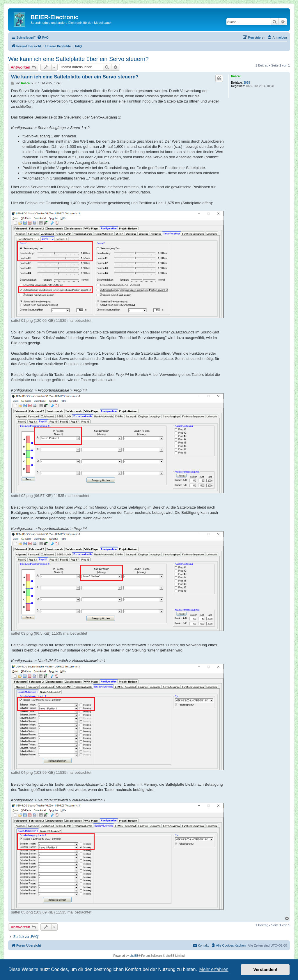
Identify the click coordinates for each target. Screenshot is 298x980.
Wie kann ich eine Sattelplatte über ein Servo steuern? (78, 59)
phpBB (134, 956)
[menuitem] (43, 37)
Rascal (236, 76)
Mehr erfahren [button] (214, 969)
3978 (247, 83)
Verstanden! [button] (265, 970)
